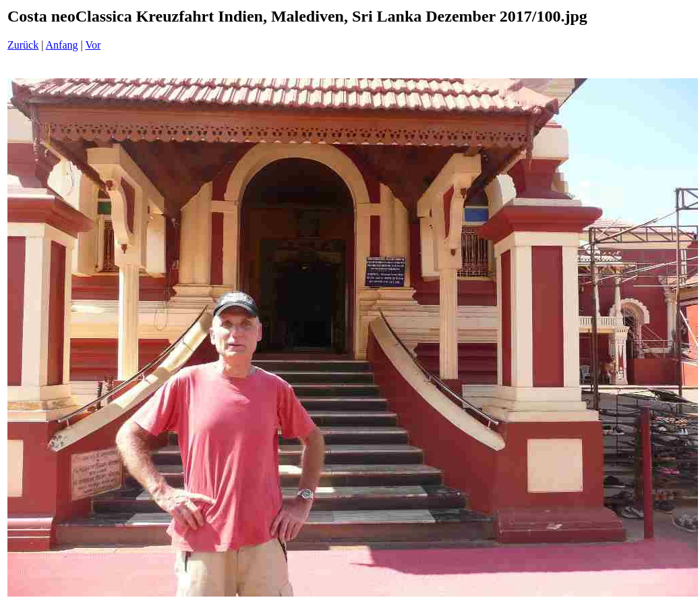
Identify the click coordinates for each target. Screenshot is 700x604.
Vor (93, 45)
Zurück (23, 45)
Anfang (62, 45)
